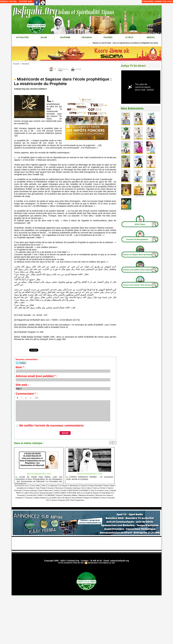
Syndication (93, 567)
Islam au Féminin (48, 490)
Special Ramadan (38, 495)
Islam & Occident (72, 492)
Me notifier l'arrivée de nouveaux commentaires (51, 425)
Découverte (23, 495)
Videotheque (89, 485)
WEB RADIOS (43, 492)
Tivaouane (68, 500)
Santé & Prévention (67, 490)
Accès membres (66, 567)
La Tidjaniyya (62, 485)
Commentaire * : (27, 393)
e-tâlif (129, 37)
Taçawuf (80, 497)
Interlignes (56, 500)
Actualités (22, 37)
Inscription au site (106, 567)
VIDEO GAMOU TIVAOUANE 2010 (65, 495)
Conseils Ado (45, 497)
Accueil (16, 64)
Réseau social (8, 1)
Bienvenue (97, 487)
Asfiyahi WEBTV (96, 492)
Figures (108, 37)
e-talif (108, 492)
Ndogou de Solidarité (49, 502)
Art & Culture (32, 490)
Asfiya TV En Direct (136, 66)
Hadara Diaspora (83, 500)
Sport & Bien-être (106, 490)
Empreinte (32, 497)
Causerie (101, 485)
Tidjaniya (87, 37)
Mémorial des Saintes (39, 500)
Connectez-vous (163, 1)
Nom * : (21, 367)
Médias (151, 37)
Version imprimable (84, 69)
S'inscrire (148, 1)
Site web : (22, 385)
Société (31, 492)
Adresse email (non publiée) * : (37, 376)
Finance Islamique (87, 490)
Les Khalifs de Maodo (94, 495)
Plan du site (79, 567)
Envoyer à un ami (59, 69)
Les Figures (76, 485)
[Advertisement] (87, 548)
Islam (44, 37)
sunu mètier (42, 485)
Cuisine (22, 492)
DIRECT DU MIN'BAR (64, 497)
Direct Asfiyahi (31, 502)
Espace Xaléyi (35, 487)
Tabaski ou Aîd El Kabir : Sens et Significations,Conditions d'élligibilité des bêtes (127, 43)
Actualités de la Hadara (54, 487)
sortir (84, 492)
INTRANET (57, 492)
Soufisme (65, 37)
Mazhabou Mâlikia (94, 497)
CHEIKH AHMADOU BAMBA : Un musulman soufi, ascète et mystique (90, 477)
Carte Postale (74, 487)
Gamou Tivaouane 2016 (97, 502)
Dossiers (25, 64)
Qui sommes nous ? (25, 485)
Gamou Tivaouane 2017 (73, 502)
